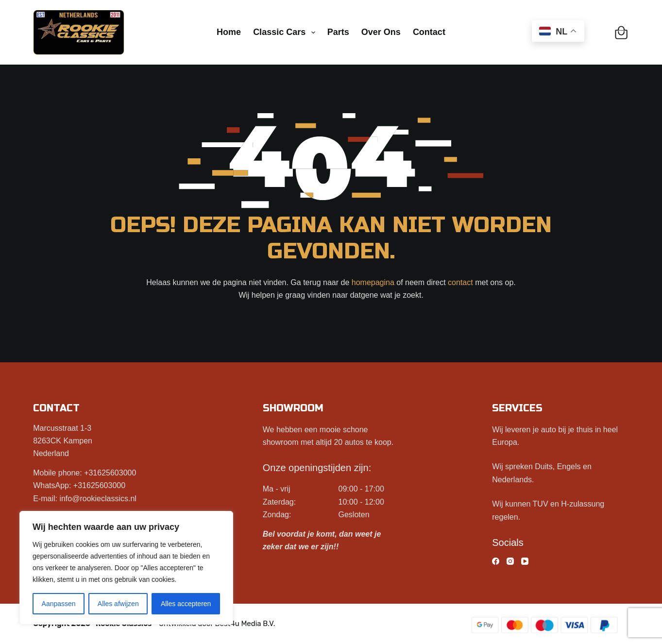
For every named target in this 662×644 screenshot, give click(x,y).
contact (460, 282)
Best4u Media (238, 624)
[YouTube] (525, 561)
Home (229, 32)
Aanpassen (59, 604)
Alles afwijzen (118, 604)
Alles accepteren (186, 604)
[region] (126, 568)
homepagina (373, 282)
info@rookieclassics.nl (98, 499)
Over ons (381, 32)
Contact (429, 32)
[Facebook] (496, 561)
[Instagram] (510, 561)
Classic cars (286, 33)
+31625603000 (110, 473)
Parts (338, 32)
